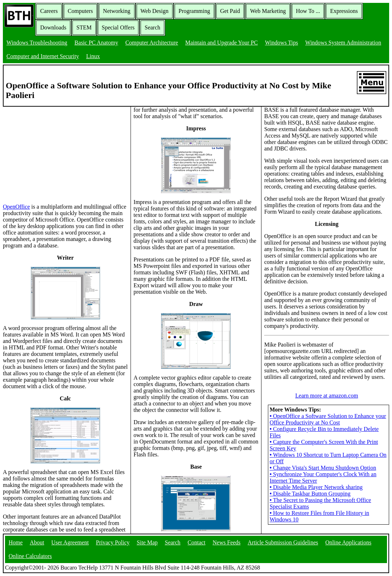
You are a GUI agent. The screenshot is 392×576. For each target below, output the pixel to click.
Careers (49, 11)
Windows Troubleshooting (37, 43)
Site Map (147, 542)
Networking (117, 11)
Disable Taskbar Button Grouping (310, 494)
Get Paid (230, 11)
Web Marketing (268, 11)
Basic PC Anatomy (96, 43)
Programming (194, 11)
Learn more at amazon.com (327, 396)
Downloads (53, 27)
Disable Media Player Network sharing (316, 487)
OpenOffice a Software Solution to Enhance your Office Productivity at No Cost (328, 419)
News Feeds (227, 542)
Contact (197, 542)
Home (16, 542)
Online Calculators (30, 556)
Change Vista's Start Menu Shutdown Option (323, 468)
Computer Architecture (152, 43)
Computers (80, 11)
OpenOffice (16, 207)
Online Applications (348, 542)
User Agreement (70, 542)
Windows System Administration (343, 43)
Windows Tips (282, 43)
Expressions (344, 11)
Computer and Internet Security (43, 56)
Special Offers (118, 27)
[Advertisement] (57, 152)
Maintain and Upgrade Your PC (221, 43)
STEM (84, 27)
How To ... (308, 11)
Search (152, 27)
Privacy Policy (113, 542)
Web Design (155, 11)
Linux (93, 56)
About (37, 542)
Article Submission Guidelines (283, 542)
